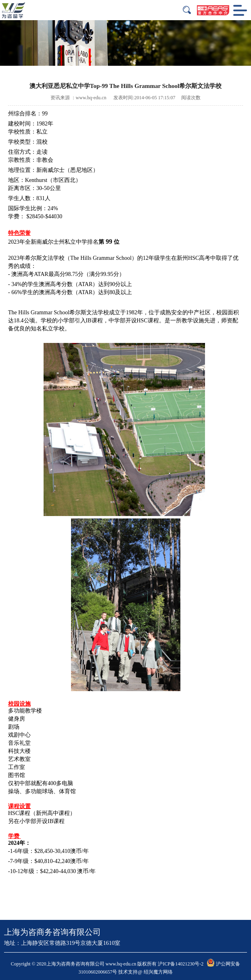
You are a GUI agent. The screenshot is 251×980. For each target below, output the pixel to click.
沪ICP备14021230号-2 (181, 964)
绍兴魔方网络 (158, 972)
